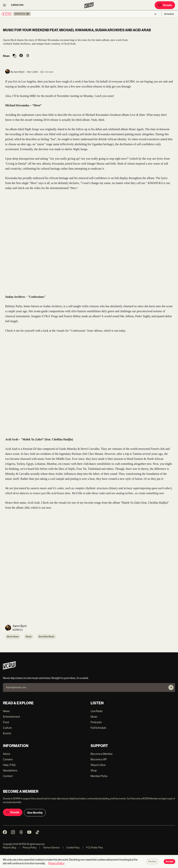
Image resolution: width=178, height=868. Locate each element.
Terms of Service (50, 848)
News (6, 711)
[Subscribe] (171, 687)
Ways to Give (98, 765)
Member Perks (99, 776)
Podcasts (96, 722)
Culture (7, 728)
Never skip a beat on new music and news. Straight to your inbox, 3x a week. (46, 678)
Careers (8, 759)
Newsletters (10, 770)
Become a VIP (99, 759)
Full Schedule (98, 728)
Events (7, 733)
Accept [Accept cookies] (169, 862)
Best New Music (47, 637)
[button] (22, 14)
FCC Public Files (93, 848)
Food (6, 722)
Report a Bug (10, 848)
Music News (13, 637)
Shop (94, 770)
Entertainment (11, 717)
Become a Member (102, 754)
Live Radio (97, 711)
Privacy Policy (28, 848)
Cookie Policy (71, 848)
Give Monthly (35, 813)
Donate (165, 5)
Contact (8, 776)
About (7, 754)
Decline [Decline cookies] (152, 862)
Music (29, 637)
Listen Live (17, 5)
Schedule (169, 14)
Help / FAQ (9, 765)
